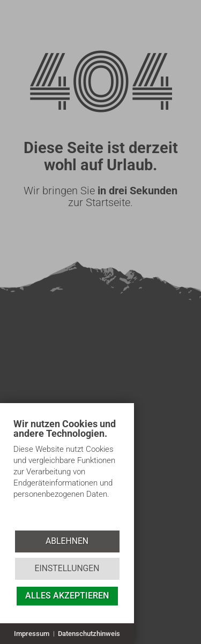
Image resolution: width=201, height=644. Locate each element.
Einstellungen (67, 568)
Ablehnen (67, 541)
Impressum (32, 634)
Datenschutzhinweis (89, 634)
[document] (67, 473)
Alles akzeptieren (67, 596)
